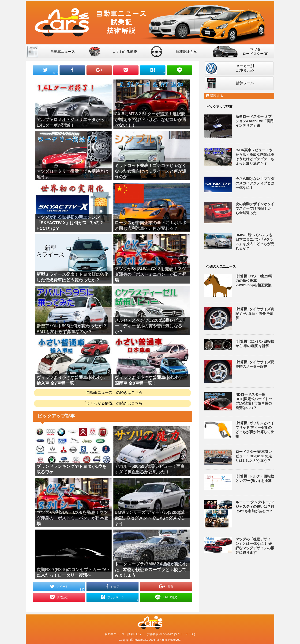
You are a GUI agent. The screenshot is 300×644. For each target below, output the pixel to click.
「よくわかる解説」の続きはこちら (112, 403)
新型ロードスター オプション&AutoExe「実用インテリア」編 (255, 121)
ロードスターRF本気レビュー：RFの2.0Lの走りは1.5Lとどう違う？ (254, 456)
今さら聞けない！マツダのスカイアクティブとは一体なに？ (255, 183)
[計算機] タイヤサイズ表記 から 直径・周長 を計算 (255, 313)
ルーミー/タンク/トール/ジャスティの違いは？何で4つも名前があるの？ (255, 506)
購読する (215, 96)
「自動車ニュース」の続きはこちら (112, 392)
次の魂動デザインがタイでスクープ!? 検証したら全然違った (255, 208)
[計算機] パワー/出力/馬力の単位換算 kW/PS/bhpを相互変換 (254, 281)
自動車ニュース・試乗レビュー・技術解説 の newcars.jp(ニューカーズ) (150, 634)
